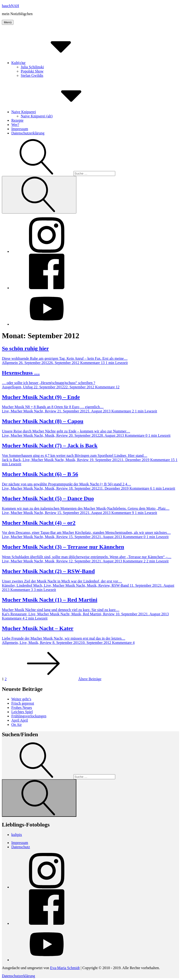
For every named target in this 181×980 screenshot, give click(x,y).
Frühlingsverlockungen (29, 716)
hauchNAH (10, 6)
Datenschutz (21, 847)
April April (20, 720)
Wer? (15, 125)
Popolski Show (32, 71)
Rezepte (17, 120)
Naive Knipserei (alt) (37, 116)
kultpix (17, 835)
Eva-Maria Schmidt (65, 968)
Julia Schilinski (32, 67)
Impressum (20, 129)
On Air (16, 725)
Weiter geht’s (21, 699)
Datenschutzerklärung (28, 133)
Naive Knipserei (59, 112)
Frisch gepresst (23, 703)
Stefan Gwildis (32, 75)
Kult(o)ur (54, 63)
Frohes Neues (22, 708)
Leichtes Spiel (22, 712)
